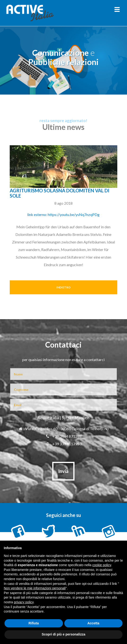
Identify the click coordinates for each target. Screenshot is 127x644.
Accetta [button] (93, 623)
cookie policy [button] (102, 565)
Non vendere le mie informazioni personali (35, 588)
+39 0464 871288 (63, 436)
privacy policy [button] (24, 602)
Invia (63, 471)
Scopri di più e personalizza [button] (63, 634)
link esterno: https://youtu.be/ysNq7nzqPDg (63, 214)
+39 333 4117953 (63, 444)
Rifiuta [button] (34, 623)
